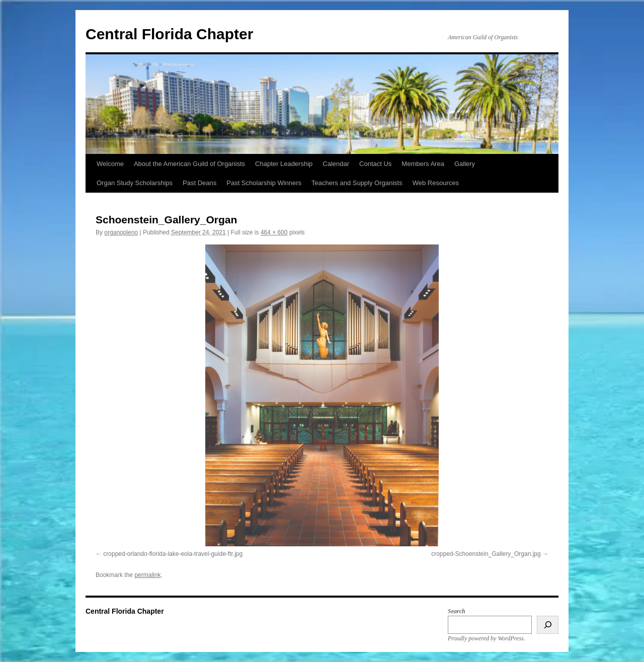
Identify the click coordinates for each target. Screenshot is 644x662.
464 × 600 (274, 232)
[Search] (548, 625)
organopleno (121, 232)
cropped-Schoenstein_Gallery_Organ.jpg (486, 554)
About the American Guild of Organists (189, 164)
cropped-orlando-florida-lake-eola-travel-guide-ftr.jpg (173, 554)
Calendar (336, 164)
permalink (147, 575)
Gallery (465, 164)
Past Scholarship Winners (264, 183)
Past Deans (199, 183)
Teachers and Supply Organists (357, 183)
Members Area (423, 164)
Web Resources (436, 183)
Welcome (110, 164)
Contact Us (375, 164)
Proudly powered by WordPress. (487, 638)
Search (457, 611)
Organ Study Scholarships (135, 183)
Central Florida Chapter (169, 34)
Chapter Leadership (284, 164)
